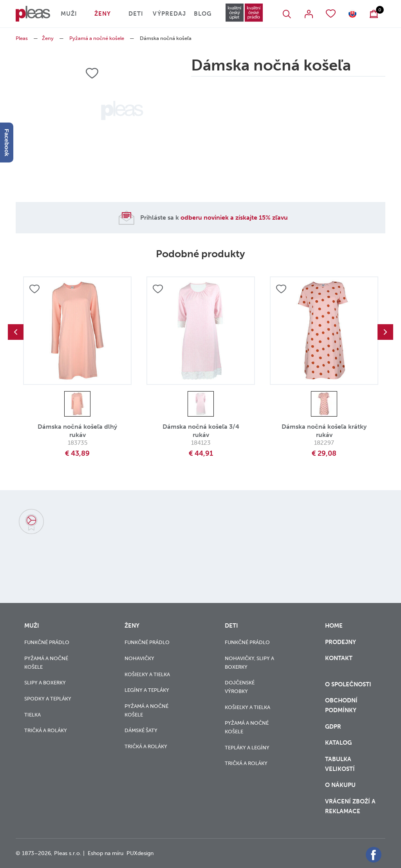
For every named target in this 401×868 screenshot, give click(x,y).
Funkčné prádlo (47, 642)
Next (385, 332)
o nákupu (340, 785)
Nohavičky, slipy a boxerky (249, 663)
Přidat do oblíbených (34, 289)
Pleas (22, 38)
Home (334, 626)
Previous (16, 332)
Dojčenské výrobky (240, 687)
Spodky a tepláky (48, 699)
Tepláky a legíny (247, 748)
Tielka (33, 715)
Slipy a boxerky (45, 683)
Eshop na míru (106, 853)
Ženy (103, 14)
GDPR (334, 727)
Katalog (339, 743)
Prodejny (340, 642)
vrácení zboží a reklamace (350, 806)
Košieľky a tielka (147, 674)
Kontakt (339, 663)
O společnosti (349, 684)
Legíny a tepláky (147, 690)
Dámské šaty (141, 730)
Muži (69, 14)
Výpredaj (169, 14)
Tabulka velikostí (341, 764)
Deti (136, 14)
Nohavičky (139, 658)
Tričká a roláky (46, 730)
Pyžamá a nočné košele (97, 38)
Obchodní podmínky (341, 705)
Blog (203, 14)
